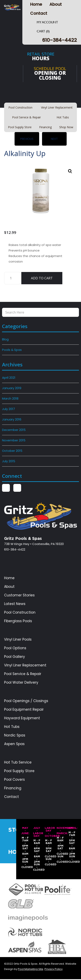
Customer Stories (19, 595)
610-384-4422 (59, 40)
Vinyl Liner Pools (18, 640)
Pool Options (15, 648)
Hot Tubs (12, 727)
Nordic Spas (15, 735)
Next (54, 139)
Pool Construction (20, 612)
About (56, 4)
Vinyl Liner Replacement (25, 665)
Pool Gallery (15, 657)
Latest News (15, 604)
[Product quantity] (12, 278)
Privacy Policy (54, 969)
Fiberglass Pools (18, 621)
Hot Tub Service (18, 762)
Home (36, 4)
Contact (39, 13)
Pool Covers (14, 780)
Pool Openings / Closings (26, 701)
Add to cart (42, 278)
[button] (70, 171)
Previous (27, 139)
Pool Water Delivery (21, 683)
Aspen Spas (14, 744)
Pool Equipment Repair (24, 710)
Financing (13, 788)
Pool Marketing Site (31, 969)
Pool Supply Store (19, 771)
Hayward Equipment (22, 718)
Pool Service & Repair (23, 674)
